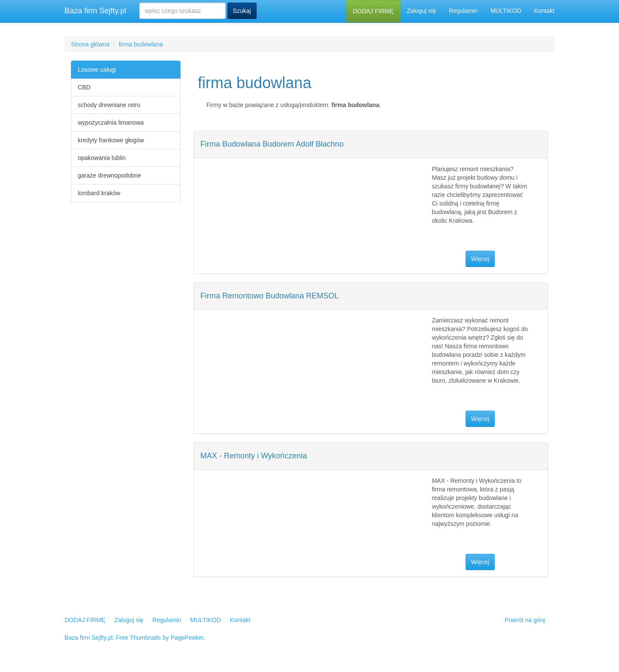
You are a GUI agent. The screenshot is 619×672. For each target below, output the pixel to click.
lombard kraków (99, 193)
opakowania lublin (102, 158)
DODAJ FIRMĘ (373, 11)
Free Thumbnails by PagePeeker (160, 638)
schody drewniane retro (109, 105)
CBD (84, 87)
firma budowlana (141, 44)
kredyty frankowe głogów (111, 140)
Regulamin (463, 11)
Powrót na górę (525, 620)
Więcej (480, 259)
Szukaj (242, 11)
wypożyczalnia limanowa (111, 123)
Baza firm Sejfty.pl (95, 11)
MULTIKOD (506, 11)
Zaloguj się (422, 11)
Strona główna (90, 44)
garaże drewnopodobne (109, 175)
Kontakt (544, 11)
